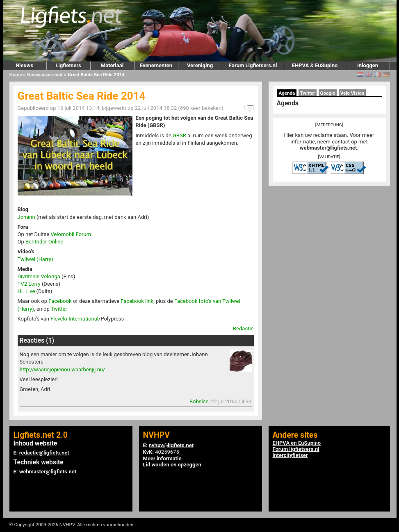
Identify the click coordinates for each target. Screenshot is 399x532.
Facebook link (137, 301)
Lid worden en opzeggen (172, 465)
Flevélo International (74, 319)
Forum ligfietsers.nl (296, 449)
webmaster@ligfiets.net (328, 148)
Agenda (287, 93)
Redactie (243, 329)
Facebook (60, 301)
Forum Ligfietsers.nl (253, 65)
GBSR (179, 135)
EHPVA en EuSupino (297, 443)
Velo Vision (352, 93)
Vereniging (200, 65)
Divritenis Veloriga (39, 276)
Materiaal (112, 65)
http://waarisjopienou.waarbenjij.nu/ (63, 369)
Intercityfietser (290, 455)
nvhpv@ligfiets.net (171, 445)
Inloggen (368, 65)
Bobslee (199, 401)
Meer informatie (162, 458)
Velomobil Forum (71, 234)
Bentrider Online (44, 242)
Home (16, 75)
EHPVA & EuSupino (315, 65)
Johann (26, 217)
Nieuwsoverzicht (45, 75)
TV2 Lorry (29, 284)
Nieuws (24, 65)
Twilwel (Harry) (35, 259)
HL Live (26, 291)
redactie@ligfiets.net (44, 453)
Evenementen (156, 65)
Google (328, 93)
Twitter (59, 309)
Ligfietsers (68, 65)
